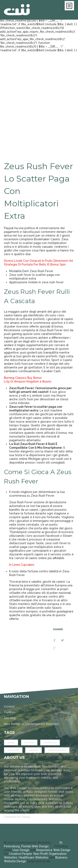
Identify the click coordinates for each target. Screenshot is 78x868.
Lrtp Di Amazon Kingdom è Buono (28, 381)
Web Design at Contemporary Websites (31, 724)
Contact (9, 706)
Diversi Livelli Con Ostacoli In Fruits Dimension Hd (38, 261)
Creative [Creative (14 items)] (29, 742)
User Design (21, 850)
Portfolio (10, 712)
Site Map (10, 718)
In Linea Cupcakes (22, 565)
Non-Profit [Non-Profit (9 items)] (13, 750)
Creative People (20, 854)
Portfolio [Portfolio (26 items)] (33, 750)
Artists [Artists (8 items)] (11, 742)
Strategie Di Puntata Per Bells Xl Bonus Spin (35, 264)
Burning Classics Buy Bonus (23, 378)
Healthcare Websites (34, 857)
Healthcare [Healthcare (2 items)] (50, 742)
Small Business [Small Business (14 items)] (57, 750)
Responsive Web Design (53, 850)
